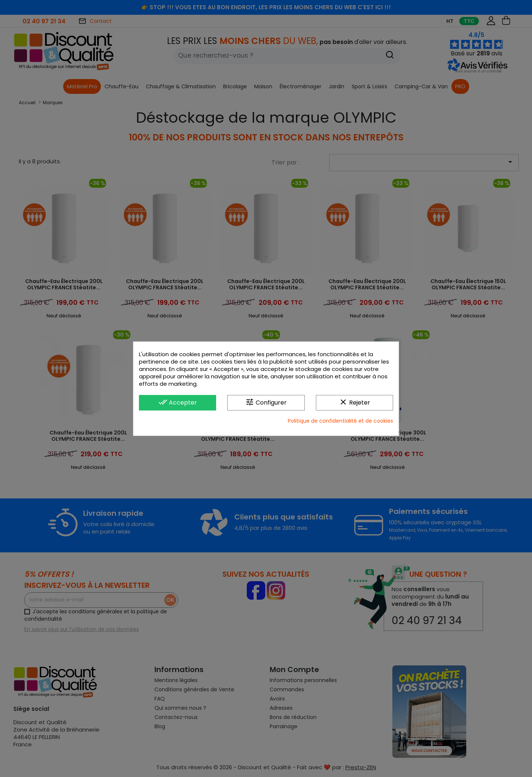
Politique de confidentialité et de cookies (340, 421)
